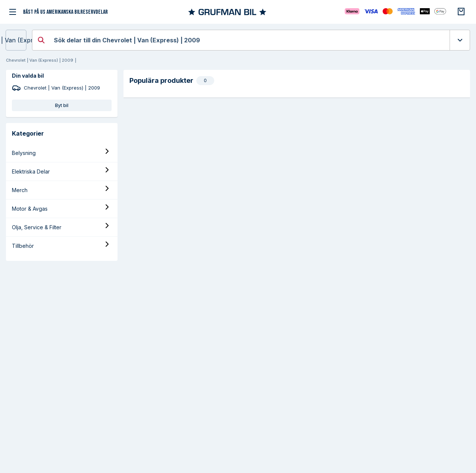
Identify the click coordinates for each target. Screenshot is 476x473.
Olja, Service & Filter (37, 227)
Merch (20, 190)
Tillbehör (23, 246)
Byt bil (62, 105)
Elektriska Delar (31, 171)
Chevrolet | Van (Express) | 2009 (16, 40)
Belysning (24, 153)
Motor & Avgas (30, 209)
